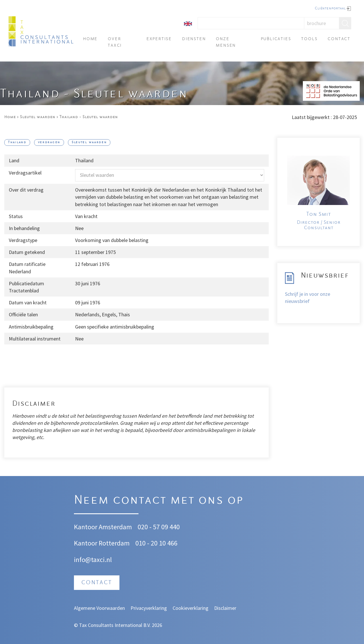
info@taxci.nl (93, 560)
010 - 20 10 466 (156, 543)
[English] (188, 23)
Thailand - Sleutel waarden (89, 117)
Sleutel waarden (38, 117)
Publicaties (276, 39)
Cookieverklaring (191, 608)
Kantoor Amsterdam (103, 527)
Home (90, 39)
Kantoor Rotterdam (102, 543)
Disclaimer (225, 608)
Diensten (194, 39)
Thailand (17, 142)
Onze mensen (226, 42)
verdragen (49, 142)
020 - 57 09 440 (159, 527)
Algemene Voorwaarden (99, 608)
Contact (339, 39)
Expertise (159, 39)
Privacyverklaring (149, 608)
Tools (309, 39)
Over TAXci (115, 42)
